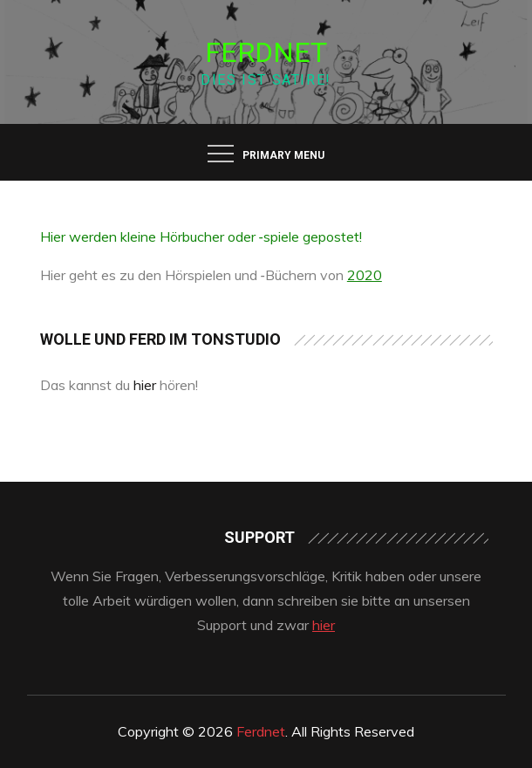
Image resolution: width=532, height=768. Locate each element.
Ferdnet (266, 52)
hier (145, 385)
